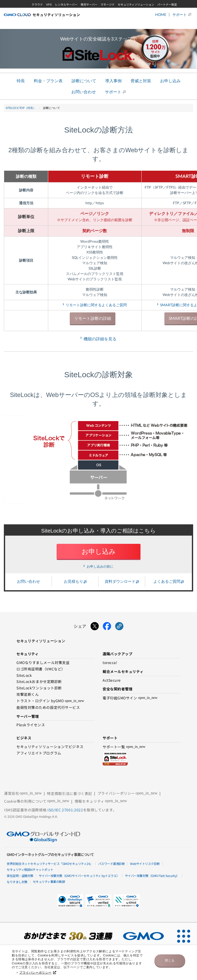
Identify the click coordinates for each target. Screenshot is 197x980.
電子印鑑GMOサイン (130, 698)
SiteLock (24, 676)
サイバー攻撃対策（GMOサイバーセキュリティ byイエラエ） (79, 876)
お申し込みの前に (100, 566)
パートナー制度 (167, 5)
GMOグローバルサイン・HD (105, 13)
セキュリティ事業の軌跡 (49, 881)
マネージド (108, 5)
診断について (84, 81)
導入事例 (113, 81)
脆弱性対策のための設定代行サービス (48, 708)
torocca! (110, 663)
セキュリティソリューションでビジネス (50, 747)
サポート (180, 15)
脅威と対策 (141, 81)
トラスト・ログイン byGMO (50, 701)
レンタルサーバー (66, 5)
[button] (98, 901)
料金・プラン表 (48, 81)
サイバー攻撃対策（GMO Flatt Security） (152, 876)
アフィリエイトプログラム (39, 753)
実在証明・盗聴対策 (20, 876)
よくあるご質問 (167, 581)
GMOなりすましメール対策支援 (43, 663)
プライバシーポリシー (38, 974)
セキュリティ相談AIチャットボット (30, 869)
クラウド (37, 5)
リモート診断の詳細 (93, 318)
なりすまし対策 (17, 882)
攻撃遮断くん (28, 695)
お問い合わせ (84, 92)
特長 (21, 81)
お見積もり (73, 581)
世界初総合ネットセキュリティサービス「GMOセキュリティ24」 (50, 864)
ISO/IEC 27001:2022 (65, 810)
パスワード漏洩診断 (112, 864)
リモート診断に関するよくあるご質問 (96, 305)
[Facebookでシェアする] (107, 626)
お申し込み (170, 81)
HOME (161, 15)
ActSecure (112, 680)
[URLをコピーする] (119, 626)
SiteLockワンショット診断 (39, 688)
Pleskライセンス (31, 725)
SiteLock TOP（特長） (21, 108)
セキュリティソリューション (136, 5)
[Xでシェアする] (95, 626)
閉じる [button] (170, 962)
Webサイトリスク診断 (145, 864)
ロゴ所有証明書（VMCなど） (41, 669)
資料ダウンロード (120, 581)
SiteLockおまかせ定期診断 (39, 682)
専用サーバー (89, 5)
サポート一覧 (124, 747)
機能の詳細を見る (100, 339)
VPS (49, 5)
